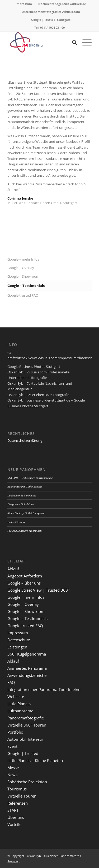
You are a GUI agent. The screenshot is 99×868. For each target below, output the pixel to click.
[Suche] (72, 42)
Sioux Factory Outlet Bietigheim (26, 513)
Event (12, 746)
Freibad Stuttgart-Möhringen (24, 531)
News (12, 775)
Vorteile (14, 824)
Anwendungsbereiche (27, 675)
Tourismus (17, 789)
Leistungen (17, 647)
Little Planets (19, 704)
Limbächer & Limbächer (22, 495)
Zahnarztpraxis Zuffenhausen (25, 486)
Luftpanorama (20, 711)
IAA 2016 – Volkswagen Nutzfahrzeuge (30, 478)
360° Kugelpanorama (27, 654)
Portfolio (15, 732)
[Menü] (84, 42)
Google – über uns (24, 583)
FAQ (11, 682)
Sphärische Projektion (27, 782)
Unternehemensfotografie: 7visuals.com (51, 12)
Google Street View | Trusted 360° (38, 590)
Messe (13, 768)
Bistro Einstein (16, 522)
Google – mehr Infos (23, 259)
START (13, 810)
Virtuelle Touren (22, 796)
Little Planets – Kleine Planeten (35, 760)
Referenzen (18, 803)
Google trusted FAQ (23, 295)
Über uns (16, 817)
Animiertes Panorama (27, 668)
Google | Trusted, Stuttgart (51, 20)
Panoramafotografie (26, 718)
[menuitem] (24, 4)
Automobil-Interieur (25, 739)
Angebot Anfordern (25, 576)
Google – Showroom (23, 276)
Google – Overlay (21, 268)
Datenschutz (19, 640)
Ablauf (13, 569)
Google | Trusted (23, 753)
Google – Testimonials (26, 286)
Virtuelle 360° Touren (27, 725)
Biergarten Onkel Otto (20, 504)
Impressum (24, 4)
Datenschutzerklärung (25, 440)
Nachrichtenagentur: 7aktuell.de (62, 4)
